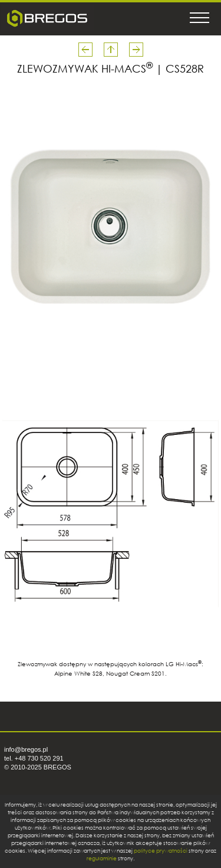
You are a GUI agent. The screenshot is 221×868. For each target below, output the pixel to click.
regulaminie (102, 858)
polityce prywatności (161, 851)
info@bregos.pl (26, 749)
